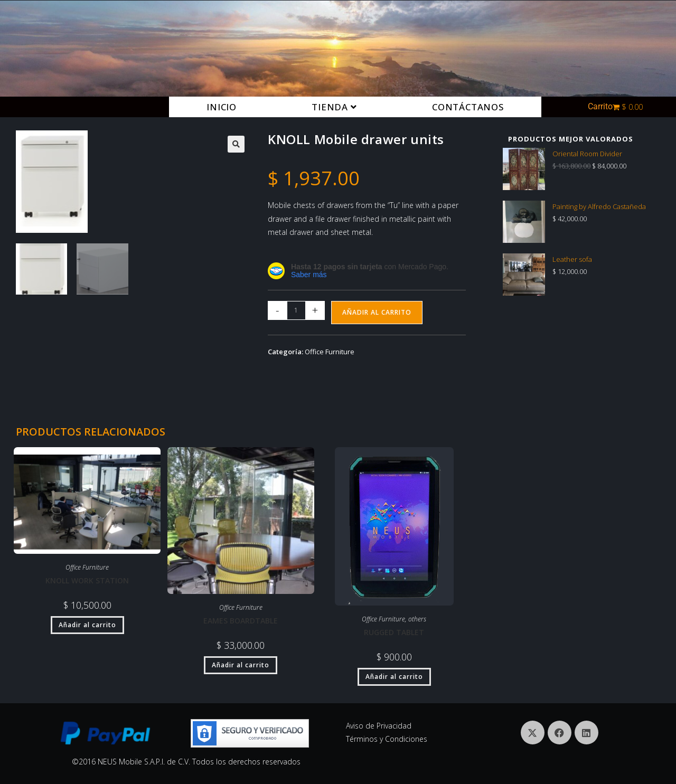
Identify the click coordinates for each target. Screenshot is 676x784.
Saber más (309, 275)
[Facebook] (560, 733)
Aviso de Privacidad (379, 726)
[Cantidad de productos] (296, 310)
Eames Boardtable (241, 621)
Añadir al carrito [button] (87, 625)
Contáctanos (468, 107)
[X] (533, 733)
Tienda (334, 107)
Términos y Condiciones (387, 739)
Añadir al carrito (377, 312)
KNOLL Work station (87, 580)
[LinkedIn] (586, 733)
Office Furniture (330, 352)
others (417, 619)
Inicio (222, 107)
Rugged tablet (394, 632)
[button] (236, 144)
